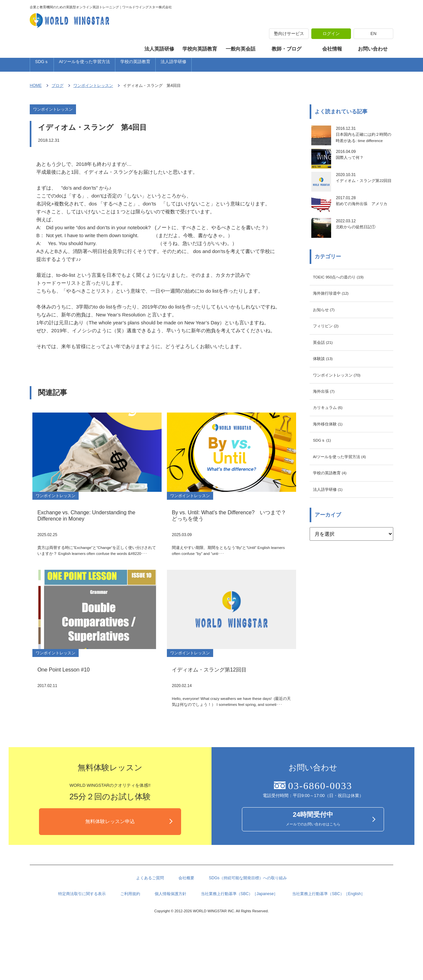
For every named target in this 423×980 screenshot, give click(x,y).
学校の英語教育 (135, 65)
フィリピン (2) (329, 356)
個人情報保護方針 (171, 938)
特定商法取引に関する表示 (82, 938)
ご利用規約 (130, 938)
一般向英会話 (241, 49)
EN (373, 34)
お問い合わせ (373, 49)
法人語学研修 (173, 65)
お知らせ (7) (327, 338)
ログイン (331, 34)
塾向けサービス (289, 34)
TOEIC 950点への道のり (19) (345, 301)
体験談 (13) (326, 392)
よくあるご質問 (150, 921)
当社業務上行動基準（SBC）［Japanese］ (239, 938)
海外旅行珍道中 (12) (335, 320)
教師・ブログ (287, 49)
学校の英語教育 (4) (334, 519)
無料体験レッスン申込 (110, 862)
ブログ (58, 89)
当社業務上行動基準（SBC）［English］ (328, 938)
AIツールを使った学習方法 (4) (346, 501)
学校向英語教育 (200, 49)
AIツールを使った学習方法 (84, 65)
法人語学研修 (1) (332, 538)
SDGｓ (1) (325, 483)
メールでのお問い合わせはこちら (313, 860)
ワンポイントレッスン (93, 89)
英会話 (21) (326, 374)
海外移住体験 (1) (332, 465)
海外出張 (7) (327, 429)
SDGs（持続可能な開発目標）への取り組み (248, 921)
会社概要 (186, 921)
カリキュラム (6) (332, 447)
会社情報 (332, 49)
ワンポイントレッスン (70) (343, 410)
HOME (36, 89)
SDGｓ (42, 65)
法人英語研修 (159, 49)
